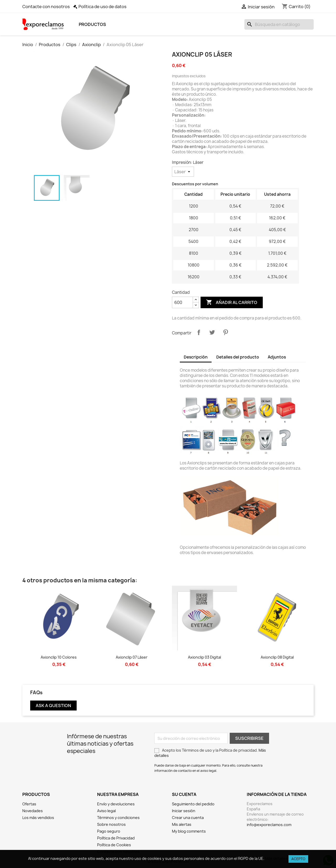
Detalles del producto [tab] (238, 357)
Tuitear (212, 332)
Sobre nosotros (111, 824)
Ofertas (29, 804)
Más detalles (276, 858)
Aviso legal (106, 811)
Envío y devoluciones (116, 804)
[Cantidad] (182, 302)
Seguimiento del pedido (193, 804)
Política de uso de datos (103, 7)
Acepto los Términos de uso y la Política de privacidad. (210, 753)
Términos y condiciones (118, 818)
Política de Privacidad (116, 838)
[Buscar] (279, 24)
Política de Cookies (114, 845)
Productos (92, 24)
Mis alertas (182, 824)
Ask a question (53, 706)
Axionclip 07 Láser (132, 657)
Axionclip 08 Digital (277, 657)
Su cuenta (184, 794)
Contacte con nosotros (46, 7)
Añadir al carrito (232, 302)
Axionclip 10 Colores (59, 657)
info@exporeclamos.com (269, 825)
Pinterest (225, 332)
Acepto (298, 859)
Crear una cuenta (188, 818)
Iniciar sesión (184, 811)
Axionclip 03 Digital (204, 657)
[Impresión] (183, 172)
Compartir (199, 332)
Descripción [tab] (196, 357)
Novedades (33, 811)
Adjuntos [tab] (277, 357)
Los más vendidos (38, 818)
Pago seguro (109, 831)
